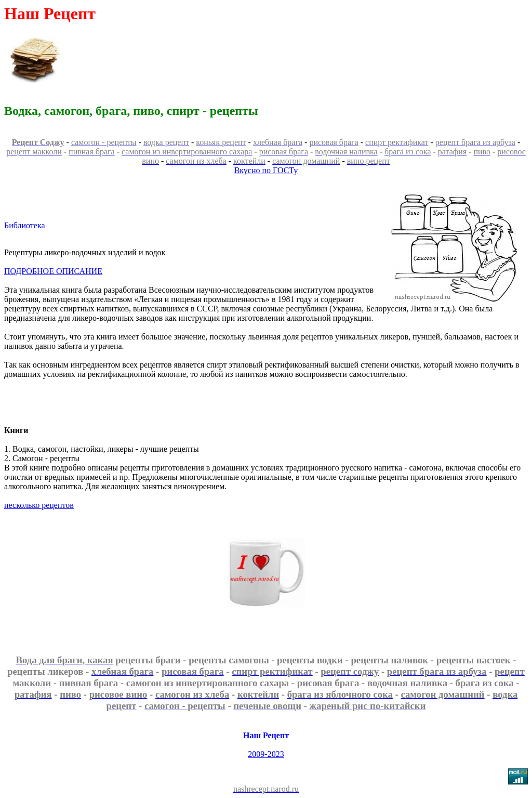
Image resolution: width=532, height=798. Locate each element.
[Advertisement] (337, 59)
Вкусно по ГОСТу (266, 170)
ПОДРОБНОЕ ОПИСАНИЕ (53, 271)
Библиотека (25, 225)
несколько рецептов (39, 505)
